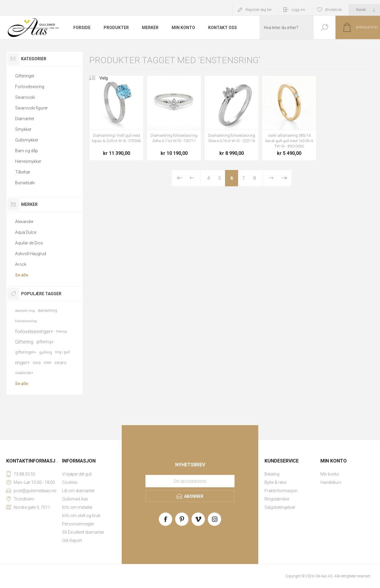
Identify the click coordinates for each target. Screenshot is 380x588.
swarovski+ (24, 373)
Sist (284, 178)
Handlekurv (331, 482)
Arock (21, 264)
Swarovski (25, 97)
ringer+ (22, 363)
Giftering (24, 342)
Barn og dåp (27, 151)
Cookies (70, 482)
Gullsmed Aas (75, 499)
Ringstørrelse (277, 499)
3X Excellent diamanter (83, 532)
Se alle (22, 275)
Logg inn (298, 10)
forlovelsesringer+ (34, 331)
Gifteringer (25, 76)
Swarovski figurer (31, 108)
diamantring (47, 311)
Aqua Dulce (26, 232)
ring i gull (62, 352)
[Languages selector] (364, 10)
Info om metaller (77, 507)
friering (61, 332)
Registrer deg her (259, 10)
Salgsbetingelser (280, 507)
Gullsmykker (27, 140)
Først (179, 178)
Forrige (192, 178)
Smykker (23, 129)
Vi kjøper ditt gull (77, 474)
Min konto (330, 474)
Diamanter (25, 119)
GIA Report (72, 541)
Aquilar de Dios (29, 243)
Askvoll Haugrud (31, 254)
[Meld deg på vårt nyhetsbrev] (190, 481)
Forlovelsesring (30, 87)
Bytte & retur (276, 482)
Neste (271, 178)
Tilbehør (23, 172)
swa (37, 363)
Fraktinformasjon (281, 491)
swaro (60, 363)
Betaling (272, 474)
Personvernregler (78, 524)
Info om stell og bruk (81, 516)
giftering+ (45, 342)
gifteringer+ (26, 352)
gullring (46, 352)
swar (47, 363)
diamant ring (25, 311)
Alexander (24, 222)
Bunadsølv (25, 183)
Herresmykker (28, 161)
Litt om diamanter (78, 491)
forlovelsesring (26, 321)
